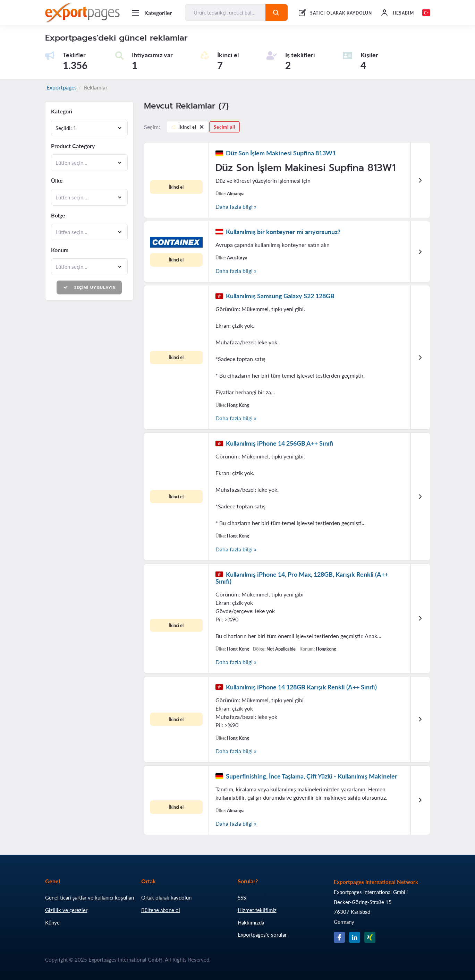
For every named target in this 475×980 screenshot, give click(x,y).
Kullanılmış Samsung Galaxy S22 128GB (280, 296)
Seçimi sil (224, 127)
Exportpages (62, 87)
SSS (242, 897)
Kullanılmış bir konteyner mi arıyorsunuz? (283, 232)
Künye (52, 922)
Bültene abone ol (161, 910)
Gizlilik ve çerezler (66, 910)
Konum (60, 250)
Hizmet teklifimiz (257, 910)
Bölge (58, 215)
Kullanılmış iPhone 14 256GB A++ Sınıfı (280, 443)
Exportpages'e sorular (262, 935)
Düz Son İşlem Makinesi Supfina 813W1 (281, 153)
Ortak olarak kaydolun (166, 897)
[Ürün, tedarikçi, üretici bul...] (226, 12)
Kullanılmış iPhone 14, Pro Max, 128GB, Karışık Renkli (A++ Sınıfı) (302, 578)
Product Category (73, 146)
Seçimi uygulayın (89, 287)
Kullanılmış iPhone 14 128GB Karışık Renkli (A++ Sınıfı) (301, 687)
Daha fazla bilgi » (236, 207)
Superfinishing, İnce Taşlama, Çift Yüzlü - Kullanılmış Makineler (312, 776)
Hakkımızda (251, 922)
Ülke (57, 181)
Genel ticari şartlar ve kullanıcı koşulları (90, 897)
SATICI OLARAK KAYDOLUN (341, 13)
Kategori (62, 111)
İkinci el (187, 128)
